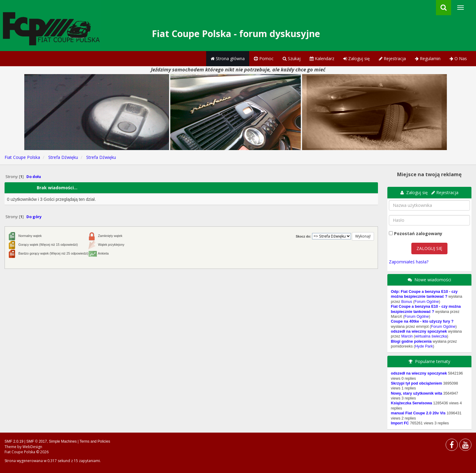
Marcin (407, 336)
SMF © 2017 (37, 441)
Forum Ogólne (427, 302)
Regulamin (428, 58)
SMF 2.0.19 (14, 441)
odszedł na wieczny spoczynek (419, 331)
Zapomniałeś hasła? (409, 262)
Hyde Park (424, 346)
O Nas (458, 58)
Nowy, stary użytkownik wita (416, 393)
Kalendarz (322, 58)
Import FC (400, 423)
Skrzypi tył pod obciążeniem (416, 383)
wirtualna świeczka (431, 336)
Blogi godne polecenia (411, 341)
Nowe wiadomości (433, 280)
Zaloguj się (357, 58)
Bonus (407, 302)
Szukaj (292, 58)
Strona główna (228, 58)
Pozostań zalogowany (418, 233)
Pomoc (264, 58)
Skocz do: (303, 236)
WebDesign (32, 447)
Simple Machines (63, 441)
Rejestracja (392, 58)
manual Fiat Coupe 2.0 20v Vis (418, 413)
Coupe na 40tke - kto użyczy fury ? (422, 321)
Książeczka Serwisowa (411, 403)
